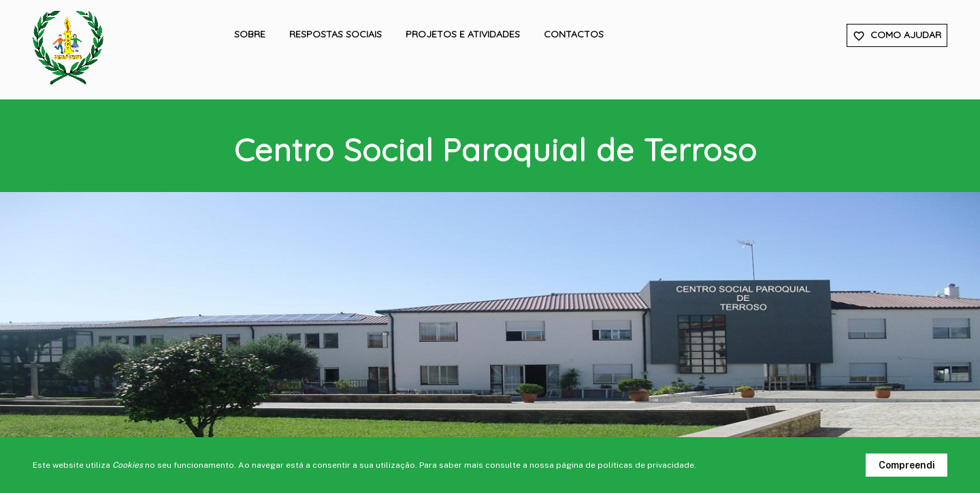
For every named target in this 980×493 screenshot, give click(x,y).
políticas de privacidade (646, 465)
